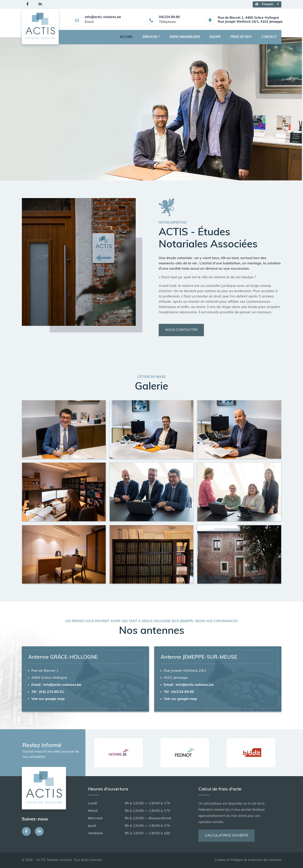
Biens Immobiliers (185, 37)
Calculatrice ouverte (227, 836)
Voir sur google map (48, 699)
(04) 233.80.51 (51, 692)
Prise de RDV (241, 37)
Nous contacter (181, 330)
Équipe (215, 37)
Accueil (126, 37)
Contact (269, 37)
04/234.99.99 (169, 17)
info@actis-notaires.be (103, 17)
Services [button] (150, 37)
